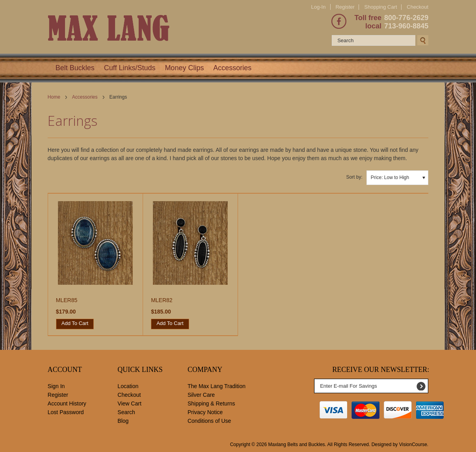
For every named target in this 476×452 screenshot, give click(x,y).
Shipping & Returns (211, 403)
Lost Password (66, 412)
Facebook (339, 21)
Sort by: (354, 177)
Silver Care (201, 395)
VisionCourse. (414, 445)
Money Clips (184, 68)
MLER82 (162, 300)
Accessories (232, 68)
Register (345, 7)
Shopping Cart (381, 7)
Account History (67, 403)
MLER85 (67, 300)
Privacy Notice (205, 412)
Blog (123, 421)
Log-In (319, 7)
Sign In (56, 386)
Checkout (417, 7)
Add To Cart (75, 323)
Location (128, 386)
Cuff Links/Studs (130, 68)
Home (54, 97)
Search (126, 412)
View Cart (129, 403)
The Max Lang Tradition (217, 386)
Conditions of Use (209, 421)
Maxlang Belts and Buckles (297, 445)
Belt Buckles (75, 68)
